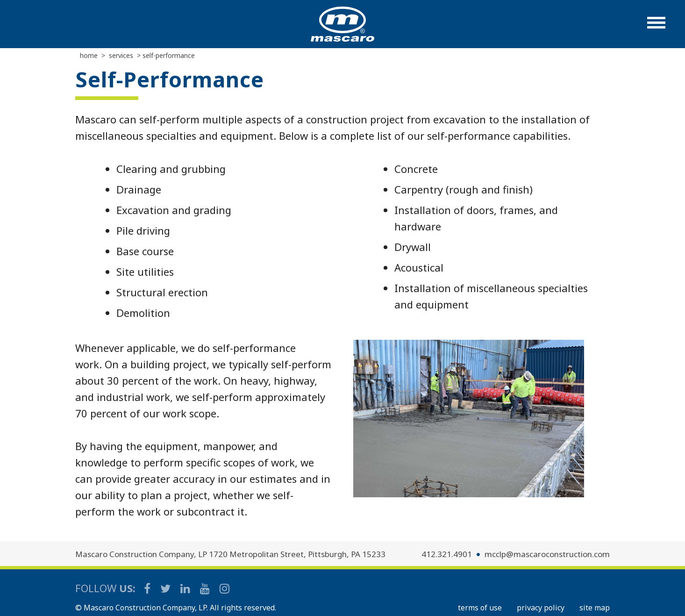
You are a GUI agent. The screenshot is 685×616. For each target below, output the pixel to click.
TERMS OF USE (480, 608)
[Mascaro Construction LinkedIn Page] (186, 588)
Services (121, 55)
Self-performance (169, 55)
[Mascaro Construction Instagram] (224, 588)
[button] (656, 27)
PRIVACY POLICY (541, 608)
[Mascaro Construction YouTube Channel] (206, 588)
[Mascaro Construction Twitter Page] (166, 588)
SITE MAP (595, 608)
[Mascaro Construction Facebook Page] (148, 588)
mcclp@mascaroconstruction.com (547, 554)
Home (89, 55)
